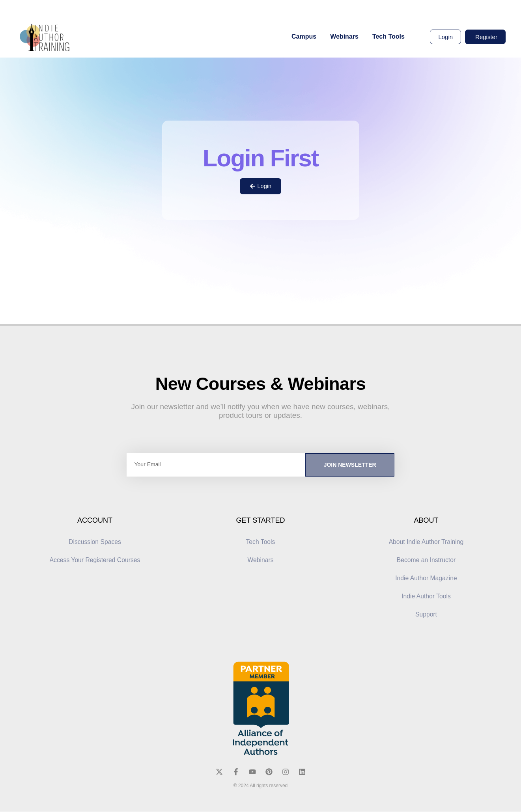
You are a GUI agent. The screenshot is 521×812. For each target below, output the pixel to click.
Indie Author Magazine (426, 578)
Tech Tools (388, 36)
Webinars (344, 36)
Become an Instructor (426, 560)
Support (426, 615)
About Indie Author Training (426, 542)
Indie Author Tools (426, 597)
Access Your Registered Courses (95, 560)
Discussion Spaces (95, 542)
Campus (304, 36)
